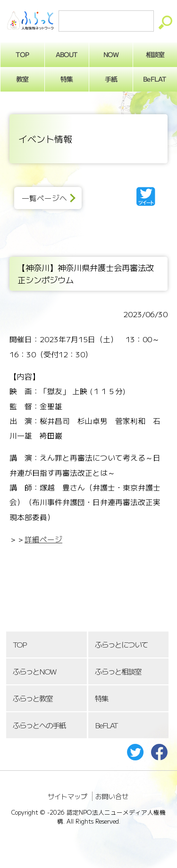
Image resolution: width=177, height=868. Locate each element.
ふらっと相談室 (118, 671)
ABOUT (67, 54)
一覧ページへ (44, 198)
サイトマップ (67, 796)
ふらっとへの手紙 (39, 725)
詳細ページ (43, 539)
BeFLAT (106, 725)
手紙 (111, 79)
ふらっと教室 (33, 698)
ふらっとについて (121, 645)
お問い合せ (112, 796)
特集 (67, 79)
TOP (19, 645)
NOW (111, 54)
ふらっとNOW (34, 671)
